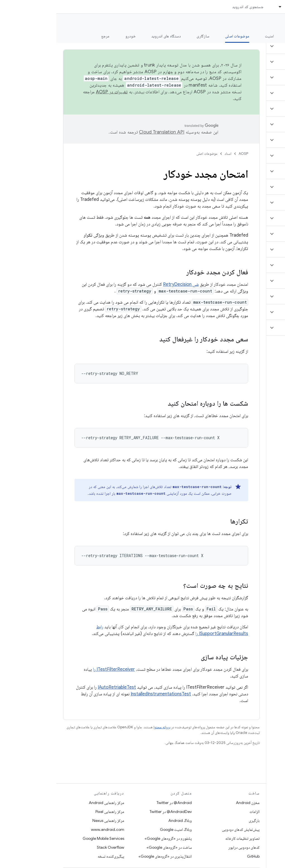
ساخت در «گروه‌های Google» (113, 847)
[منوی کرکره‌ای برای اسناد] (221, 7)
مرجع (49, 36)
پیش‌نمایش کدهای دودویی (184, 829)
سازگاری (147, 36)
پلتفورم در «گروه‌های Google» (112, 838)
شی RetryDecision (124, 284)
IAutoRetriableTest (60, 687)
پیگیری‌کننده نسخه (55, 856)
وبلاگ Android (124, 821)
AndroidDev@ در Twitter (114, 812)
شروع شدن (242, 36)
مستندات (270, 23)
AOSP (187, 154)
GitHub (197, 856)
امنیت (213, 36)
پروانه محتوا (106, 727)
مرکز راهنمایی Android (50, 803)
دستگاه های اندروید (110, 36)
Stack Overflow (54, 847)
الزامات (198, 812)
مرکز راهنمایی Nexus (52, 821)
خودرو (74, 36)
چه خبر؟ (272, 36)
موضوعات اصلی (150, 154)
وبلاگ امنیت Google (119, 829)
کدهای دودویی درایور (188, 847)
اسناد (172, 154)
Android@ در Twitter (118, 803)
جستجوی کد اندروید (191, 7)
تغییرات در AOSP (56, 92)
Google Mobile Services (47, 838)
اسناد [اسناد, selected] (233, 7)
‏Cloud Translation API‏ (105, 132)
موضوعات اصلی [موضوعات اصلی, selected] (181, 36)
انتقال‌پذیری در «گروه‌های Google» (109, 856)
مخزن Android (191, 803)
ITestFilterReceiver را (58, 669)
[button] (252, 46)
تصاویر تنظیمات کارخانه (186, 838)
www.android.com (51, 829)
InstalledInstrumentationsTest (104, 694)
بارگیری (198, 821)
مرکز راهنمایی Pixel (53, 812)
